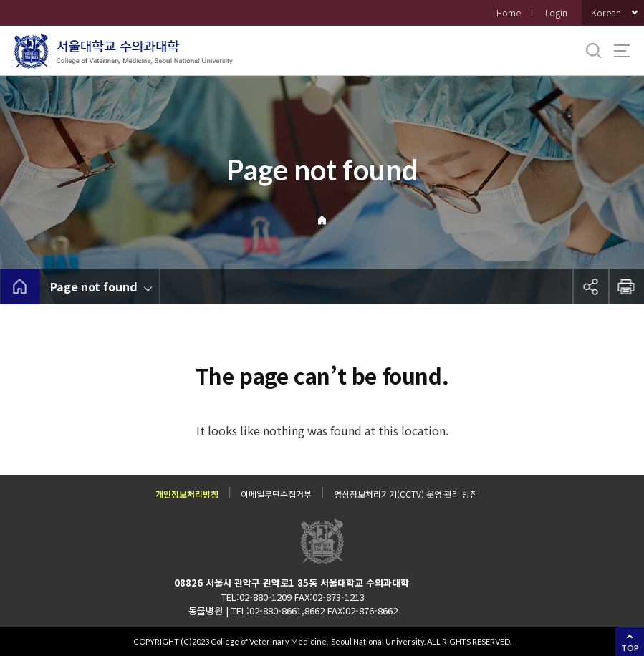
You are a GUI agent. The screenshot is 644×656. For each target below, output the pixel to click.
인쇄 (626, 286)
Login (556, 13)
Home (509, 13)
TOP (630, 648)
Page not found (94, 286)
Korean (606, 13)
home (20, 286)
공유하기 (590, 286)
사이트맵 (622, 51)
